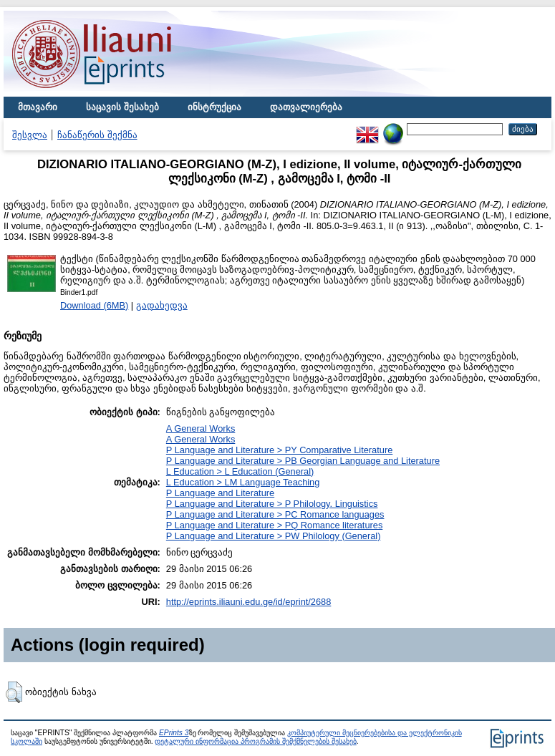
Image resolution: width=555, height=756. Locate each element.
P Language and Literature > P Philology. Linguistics (272, 504)
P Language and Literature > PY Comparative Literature (279, 450)
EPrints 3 (174, 733)
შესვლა (30, 135)
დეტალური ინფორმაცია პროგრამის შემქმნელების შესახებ (255, 741)
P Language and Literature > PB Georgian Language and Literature (303, 461)
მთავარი (38, 107)
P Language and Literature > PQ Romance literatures (274, 525)
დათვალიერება (306, 107)
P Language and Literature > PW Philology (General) (274, 536)
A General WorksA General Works (201, 434)
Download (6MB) (94, 305)
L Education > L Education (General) (240, 471)
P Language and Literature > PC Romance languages (275, 514)
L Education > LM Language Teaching (243, 482)
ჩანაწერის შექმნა (97, 135)
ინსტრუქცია (214, 107)
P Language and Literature (220, 493)
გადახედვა (162, 305)
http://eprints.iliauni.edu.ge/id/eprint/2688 (249, 602)
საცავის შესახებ (122, 107)
